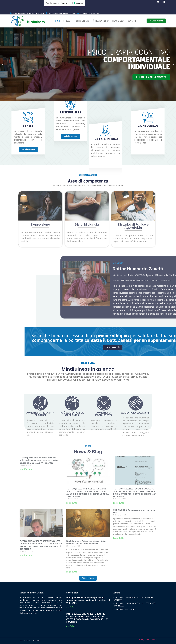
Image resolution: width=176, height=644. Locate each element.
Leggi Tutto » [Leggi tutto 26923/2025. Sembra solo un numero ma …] (119, 538)
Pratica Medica (102, 21)
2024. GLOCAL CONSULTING (30, 641)
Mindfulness (84, 21)
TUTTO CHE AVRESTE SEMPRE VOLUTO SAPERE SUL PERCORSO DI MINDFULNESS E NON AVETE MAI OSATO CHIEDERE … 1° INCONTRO (41, 545)
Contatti (132, 21)
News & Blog (118, 21)
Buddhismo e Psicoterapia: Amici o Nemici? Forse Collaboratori (86, 542)
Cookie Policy (151, 640)
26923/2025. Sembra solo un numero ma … (134, 511)
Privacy (141, 640)
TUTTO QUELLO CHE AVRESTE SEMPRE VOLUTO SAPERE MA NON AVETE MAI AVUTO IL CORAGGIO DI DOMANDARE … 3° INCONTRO (88, 493)
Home (58, 21)
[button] (3, 64)
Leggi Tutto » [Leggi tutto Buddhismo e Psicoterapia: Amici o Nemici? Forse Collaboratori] (72, 572)
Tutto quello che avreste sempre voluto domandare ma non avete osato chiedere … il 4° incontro (39, 460)
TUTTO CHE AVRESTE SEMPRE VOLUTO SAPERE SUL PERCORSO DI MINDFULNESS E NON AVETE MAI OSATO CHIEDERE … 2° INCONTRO (135, 493)
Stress (68, 21)
